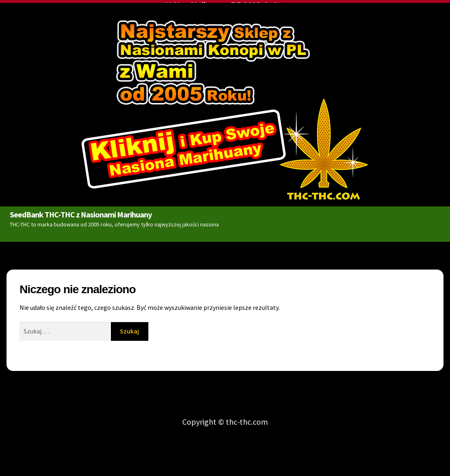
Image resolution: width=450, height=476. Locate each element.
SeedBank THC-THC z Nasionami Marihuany (81, 213)
